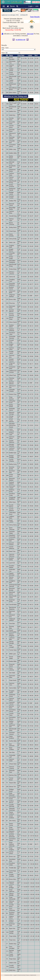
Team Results (35, 17)
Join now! (30, 34)
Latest (30, 55)
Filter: (19, 49)
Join (37, 6)
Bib (7, 55)
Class (19, 55)
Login (30, 6)
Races (12, 6)
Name (11, 55)
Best (23, 55)
